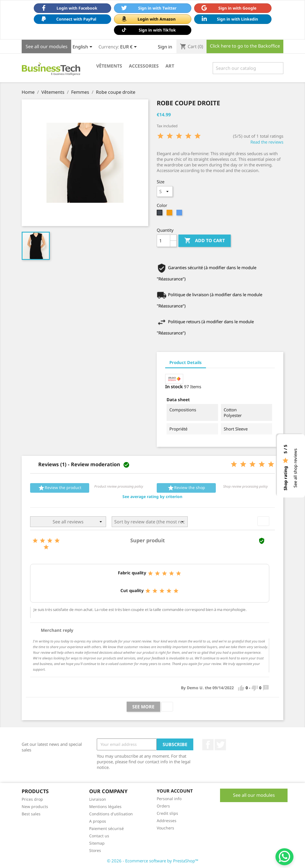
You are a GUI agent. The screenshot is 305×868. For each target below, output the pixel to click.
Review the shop (186, 488)
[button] (152, 497)
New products (35, 806)
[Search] (248, 68)
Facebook (208, 745)
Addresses (167, 821)
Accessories (144, 66)
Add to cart (205, 241)
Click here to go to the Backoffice (245, 46)
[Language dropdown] (83, 47)
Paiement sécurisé (106, 828)
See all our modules (47, 46)
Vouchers (165, 828)
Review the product (60, 488)
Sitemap (97, 843)
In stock (174, 387)
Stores (95, 850)
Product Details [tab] (186, 362)
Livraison (98, 799)
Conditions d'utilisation (111, 814)
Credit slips (167, 813)
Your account (175, 791)
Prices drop (32, 799)
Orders (163, 806)
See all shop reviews (295, 468)
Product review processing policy (119, 486)
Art (170, 66)
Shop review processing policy (245, 486)
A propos (98, 821)
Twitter (220, 745)
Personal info (169, 799)
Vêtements (109, 66)
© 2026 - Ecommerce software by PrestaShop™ (153, 861)
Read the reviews (267, 142)
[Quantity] (163, 241)
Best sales (31, 814)
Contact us (99, 836)
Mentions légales (105, 806)
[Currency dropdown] (129, 47)
